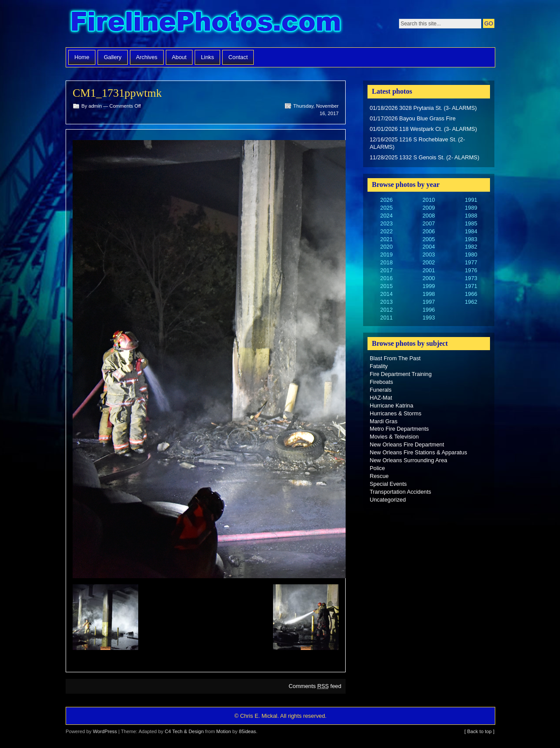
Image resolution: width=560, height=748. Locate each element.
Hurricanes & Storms (395, 413)
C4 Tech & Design (184, 731)
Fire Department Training (401, 374)
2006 (429, 231)
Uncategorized (388, 500)
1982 (471, 247)
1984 (471, 231)
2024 (386, 216)
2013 (386, 302)
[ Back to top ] (479, 731)
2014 (386, 294)
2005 (429, 239)
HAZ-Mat (381, 398)
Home (82, 57)
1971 (471, 286)
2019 (386, 255)
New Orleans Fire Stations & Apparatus (418, 452)
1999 (429, 286)
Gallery (113, 57)
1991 (471, 200)
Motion (224, 731)
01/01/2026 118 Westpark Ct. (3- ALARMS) (423, 129)
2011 (386, 318)
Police (377, 468)
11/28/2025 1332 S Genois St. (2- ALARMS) (424, 157)
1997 (429, 302)
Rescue (379, 476)
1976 (471, 270)
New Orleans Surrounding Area (408, 460)
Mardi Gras (383, 421)
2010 (429, 200)
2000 (429, 278)
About (179, 57)
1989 (471, 208)
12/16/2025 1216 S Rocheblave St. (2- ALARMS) (417, 143)
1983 (471, 239)
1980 (471, 255)
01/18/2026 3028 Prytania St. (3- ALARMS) (423, 108)
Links (207, 57)
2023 (386, 223)
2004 (429, 247)
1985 (471, 223)
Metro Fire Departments (399, 429)
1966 (471, 294)
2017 (386, 270)
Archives (147, 57)
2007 (429, 223)
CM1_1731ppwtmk (117, 93)
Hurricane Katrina (392, 406)
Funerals (381, 390)
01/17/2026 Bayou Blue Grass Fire (413, 118)
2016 (386, 278)
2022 (386, 231)
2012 (386, 310)
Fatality (379, 366)
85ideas (247, 731)
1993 (429, 318)
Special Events (388, 484)
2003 (429, 255)
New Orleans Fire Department (407, 444)
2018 (386, 262)
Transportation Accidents (400, 492)
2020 (386, 247)
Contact (238, 57)
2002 (429, 262)
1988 (471, 216)
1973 (471, 278)
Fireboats (381, 382)
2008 (429, 216)
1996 (429, 310)
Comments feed (315, 686)
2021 (386, 239)
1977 (471, 262)
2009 (429, 208)
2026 (386, 200)
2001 (429, 270)
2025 (386, 208)
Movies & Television (394, 437)
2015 (386, 286)
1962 (471, 302)
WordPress (105, 731)
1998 (429, 294)
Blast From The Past (395, 358)
